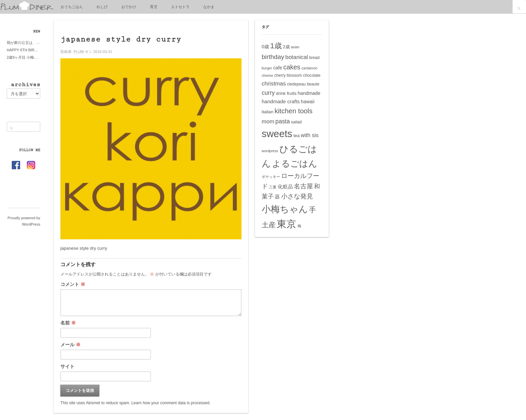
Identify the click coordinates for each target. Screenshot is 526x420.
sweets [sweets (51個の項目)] (277, 134)
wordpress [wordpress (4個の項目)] (270, 151)
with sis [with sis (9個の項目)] (310, 135)
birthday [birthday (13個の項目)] (273, 57)
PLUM (79, 52)
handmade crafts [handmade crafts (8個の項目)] (281, 101)
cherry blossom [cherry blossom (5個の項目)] (288, 75)
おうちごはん (72, 7)
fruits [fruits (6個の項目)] (292, 93)
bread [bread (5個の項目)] (314, 58)
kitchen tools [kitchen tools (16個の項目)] (293, 111)
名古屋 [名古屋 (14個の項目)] (303, 186)
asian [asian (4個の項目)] (295, 47)
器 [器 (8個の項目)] (277, 197)
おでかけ (129, 7)
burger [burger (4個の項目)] (267, 68)
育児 (154, 7)
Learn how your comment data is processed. (171, 403)
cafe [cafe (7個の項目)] (278, 68)
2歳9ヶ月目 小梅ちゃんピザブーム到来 (23, 57)
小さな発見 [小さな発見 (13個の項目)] (297, 196)
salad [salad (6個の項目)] (296, 122)
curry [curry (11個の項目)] (268, 93)
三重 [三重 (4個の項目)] (273, 187)
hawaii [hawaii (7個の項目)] (308, 102)
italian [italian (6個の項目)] (268, 112)
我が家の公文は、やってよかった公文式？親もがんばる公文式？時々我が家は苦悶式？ (23, 43)
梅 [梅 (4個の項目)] (299, 226)
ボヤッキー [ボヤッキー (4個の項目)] (271, 177)
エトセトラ (180, 7)
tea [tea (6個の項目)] (297, 136)
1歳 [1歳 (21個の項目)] (276, 46)
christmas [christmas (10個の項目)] (274, 84)
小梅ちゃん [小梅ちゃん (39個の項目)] (285, 209)
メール (70, 345)
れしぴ (102, 7)
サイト (67, 366)
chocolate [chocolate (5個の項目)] (312, 75)
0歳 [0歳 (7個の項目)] (265, 47)
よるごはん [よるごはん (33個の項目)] (295, 164)
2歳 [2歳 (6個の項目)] (286, 47)
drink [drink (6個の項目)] (281, 93)
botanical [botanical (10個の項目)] (297, 57)
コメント (73, 284)
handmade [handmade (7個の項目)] (309, 93)
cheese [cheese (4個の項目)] (267, 75)
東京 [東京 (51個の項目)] (286, 224)
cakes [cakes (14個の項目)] (292, 67)
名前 (68, 323)
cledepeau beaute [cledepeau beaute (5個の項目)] (303, 84)
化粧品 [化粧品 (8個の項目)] (285, 187)
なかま (209, 7)
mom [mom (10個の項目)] (268, 122)
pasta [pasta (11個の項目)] (283, 121)
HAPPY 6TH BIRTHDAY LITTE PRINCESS (23, 50)
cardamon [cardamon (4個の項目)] (309, 68)
